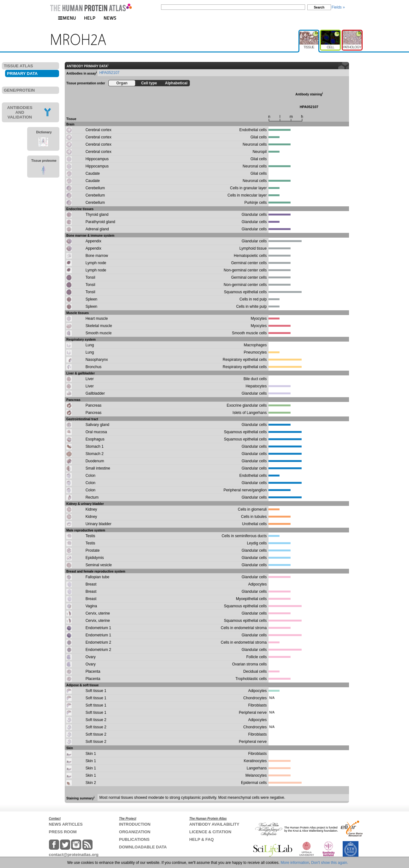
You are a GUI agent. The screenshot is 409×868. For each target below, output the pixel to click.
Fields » (338, 7)
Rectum (92, 497)
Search (319, 7)
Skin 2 (91, 783)
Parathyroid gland (100, 222)
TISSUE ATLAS (18, 66)
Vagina (91, 606)
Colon (90, 476)
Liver (90, 379)
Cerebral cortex (99, 130)
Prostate (93, 550)
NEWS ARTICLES (66, 824)
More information (295, 863)
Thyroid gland (97, 215)
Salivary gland (97, 425)
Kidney (91, 509)
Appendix (93, 241)
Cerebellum (95, 188)
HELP (90, 18)
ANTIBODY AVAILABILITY (214, 824)
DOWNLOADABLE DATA (143, 847)
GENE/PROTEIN (19, 90)
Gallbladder (95, 393)
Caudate (93, 173)
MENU (67, 18)
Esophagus (95, 439)
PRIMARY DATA (22, 73)
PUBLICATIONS (134, 839)
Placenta (93, 671)
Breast (91, 584)
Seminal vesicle (99, 565)
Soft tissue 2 (96, 720)
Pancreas (94, 405)
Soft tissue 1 (96, 691)
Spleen (91, 299)
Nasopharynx (97, 360)
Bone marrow (97, 256)
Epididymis (95, 558)
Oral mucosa (96, 432)
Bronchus (94, 367)
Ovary (91, 657)
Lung (90, 345)
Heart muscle (97, 319)
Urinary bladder (99, 524)
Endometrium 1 (98, 628)
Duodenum (95, 461)
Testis (90, 536)
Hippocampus (97, 159)
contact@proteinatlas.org (74, 855)
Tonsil (90, 277)
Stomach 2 (95, 454)
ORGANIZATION (135, 832)
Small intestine (98, 468)
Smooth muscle (99, 333)
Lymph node (96, 263)
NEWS (110, 18)
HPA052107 (109, 73)
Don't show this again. (330, 863)
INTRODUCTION (135, 824)
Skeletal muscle (99, 326)
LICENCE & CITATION (210, 832)
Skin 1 (91, 754)
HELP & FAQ (201, 839)
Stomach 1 (95, 446)
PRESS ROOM (63, 832)
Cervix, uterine (98, 613)
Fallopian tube (97, 577)
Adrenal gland (97, 229)
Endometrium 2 (98, 642)
